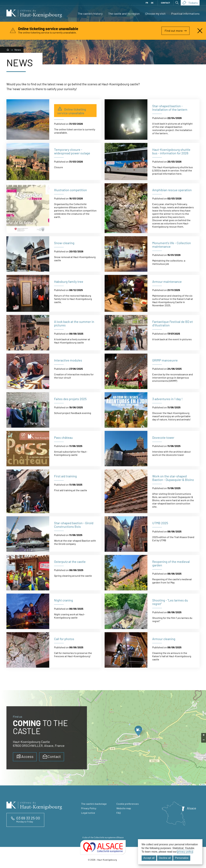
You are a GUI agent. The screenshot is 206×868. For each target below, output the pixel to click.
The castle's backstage (94, 804)
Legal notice (88, 813)
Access (25, 756)
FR (147, 3)
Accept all (149, 858)
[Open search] (177, 3)
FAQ (119, 813)
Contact (166, 3)
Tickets (190, 3)
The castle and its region (124, 14)
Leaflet (203, 785)
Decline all (165, 858)
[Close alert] (200, 31)
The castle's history (90, 14)
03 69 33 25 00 (28, 818)
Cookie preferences (128, 804)
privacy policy (185, 852)
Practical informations (185, 14)
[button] (138, 732)
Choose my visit (155, 14)
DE (152, 3)
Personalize (182, 858)
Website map (124, 808)
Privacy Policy (89, 808)
